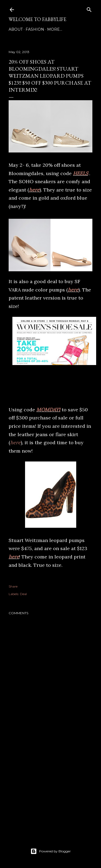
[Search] (89, 8)
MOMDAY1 (48, 410)
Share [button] (13, 586)
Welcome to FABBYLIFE (37, 19)
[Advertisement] (50, 787)
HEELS (81, 173)
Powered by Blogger (51, 851)
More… (55, 29)
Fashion (35, 29)
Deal (23, 594)
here (34, 190)
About (16, 29)
